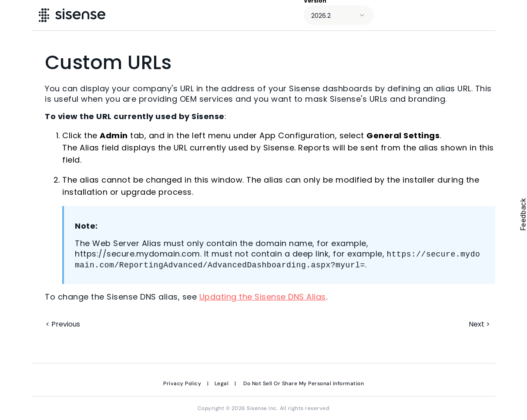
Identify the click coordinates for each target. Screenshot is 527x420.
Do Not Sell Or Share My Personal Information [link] (304, 383)
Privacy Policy (182, 383)
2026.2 (321, 16)
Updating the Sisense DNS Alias (263, 297)
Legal (222, 383)
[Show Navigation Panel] (508, 15)
